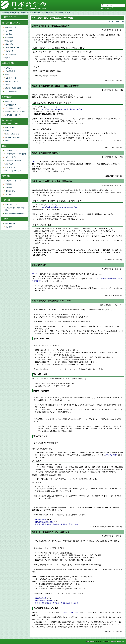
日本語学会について (11, 23)
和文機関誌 (7, 97)
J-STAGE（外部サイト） (14, 115)
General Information (12, 137)
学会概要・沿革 (11, 27)
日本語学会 (4, 13)
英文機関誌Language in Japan (10, 122)
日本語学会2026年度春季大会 (16, 154)
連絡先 (8, 58)
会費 (7, 75)
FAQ (7, 131)
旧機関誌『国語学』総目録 (15, 112)
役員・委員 (9, 41)
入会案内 (9, 34)
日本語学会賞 (10, 71)
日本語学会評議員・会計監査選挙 (30, 13)
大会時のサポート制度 (13, 161)
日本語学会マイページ (71, 612)
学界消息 (6, 200)
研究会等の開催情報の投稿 (15, 214)
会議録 (8, 85)
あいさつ (9, 31)
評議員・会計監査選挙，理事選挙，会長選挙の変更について (57, 524)
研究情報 (6, 176)
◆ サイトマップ (107, 8)
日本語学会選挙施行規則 (44, 522)
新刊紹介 (9, 188)
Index (7, 141)
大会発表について (12, 150)
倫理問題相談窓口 (12, 54)
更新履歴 (9, 227)
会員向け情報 (14, 13)
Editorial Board (11, 127)
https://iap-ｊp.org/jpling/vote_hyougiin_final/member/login (62, 109)
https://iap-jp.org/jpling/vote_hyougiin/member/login (60, 207)
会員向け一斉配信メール (14, 81)
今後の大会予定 (11, 157)
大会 (4, 146)
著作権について (11, 105)
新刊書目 (9, 184)
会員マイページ (9, 17)
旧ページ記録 (10, 224)
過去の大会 (9, 164)
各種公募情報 (10, 191)
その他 (5, 219)
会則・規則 (9, 37)
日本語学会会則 (41, 520)
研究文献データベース (13, 181)
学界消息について (12, 204)
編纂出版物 (9, 44)
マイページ (36, 162)
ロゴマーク (9, 51)
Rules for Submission (13, 134)
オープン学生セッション (14, 171)
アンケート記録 (11, 91)
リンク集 (9, 194)
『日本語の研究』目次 (13, 108)
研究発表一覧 (10, 167)
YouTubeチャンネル (13, 48)
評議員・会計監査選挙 (13, 88)
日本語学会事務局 (111, 455)
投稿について (10, 102)
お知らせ (9, 68)
